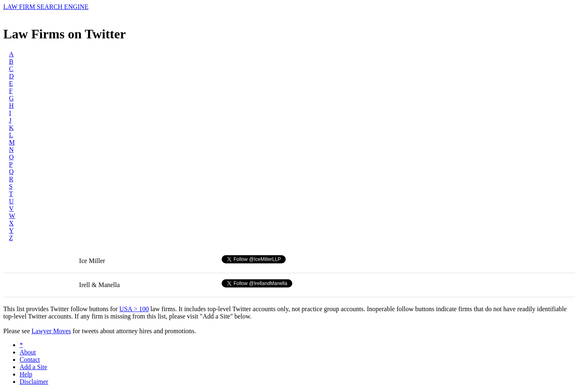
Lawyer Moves (51, 331)
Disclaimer (34, 382)
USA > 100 (134, 309)
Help (26, 374)
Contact (30, 360)
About (28, 352)
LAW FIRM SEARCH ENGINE (46, 7)
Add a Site (33, 367)
